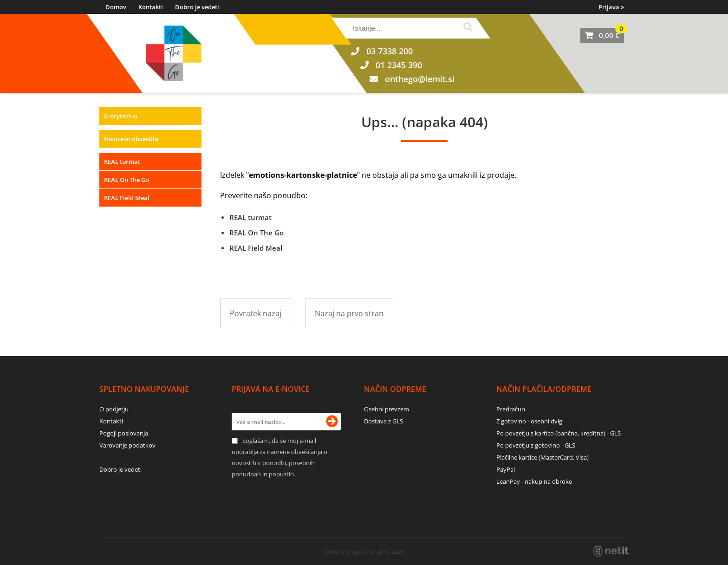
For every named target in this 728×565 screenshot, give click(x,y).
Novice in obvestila (131, 139)
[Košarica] (602, 35)
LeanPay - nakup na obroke (534, 481)
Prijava (611, 7)
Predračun (511, 409)
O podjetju (114, 409)
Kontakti (151, 7)
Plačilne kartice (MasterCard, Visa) (543, 457)
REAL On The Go (127, 180)
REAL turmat (122, 162)
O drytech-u (121, 116)
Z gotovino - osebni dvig (529, 421)
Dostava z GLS (383, 421)
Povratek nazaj (256, 313)
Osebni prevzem (387, 409)
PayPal (506, 469)
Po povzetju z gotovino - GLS (536, 445)
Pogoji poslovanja (124, 433)
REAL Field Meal (127, 198)
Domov (116, 7)
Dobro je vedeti (197, 7)
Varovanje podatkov (127, 445)
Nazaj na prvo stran (349, 313)
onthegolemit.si (420, 79)
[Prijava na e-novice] (332, 422)
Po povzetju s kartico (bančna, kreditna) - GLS (559, 433)
